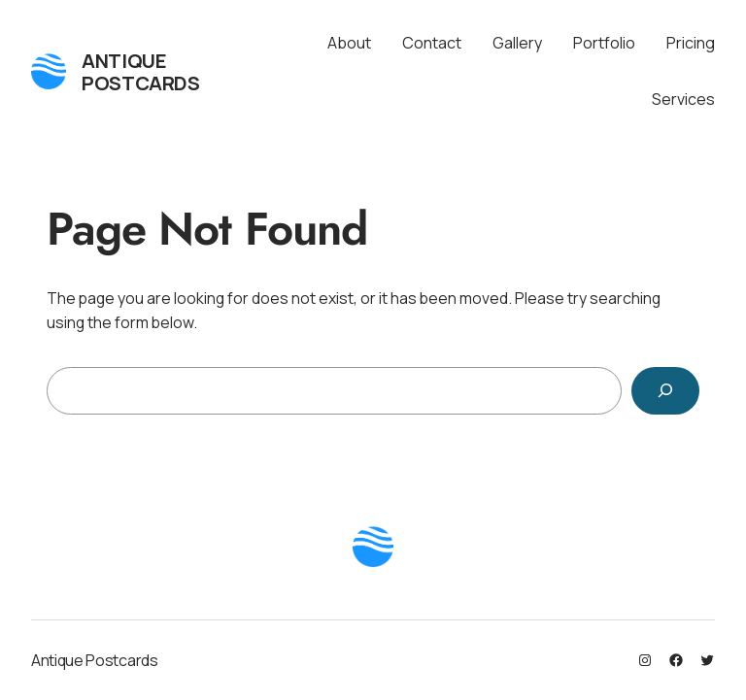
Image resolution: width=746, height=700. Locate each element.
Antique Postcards (140, 72)
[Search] (665, 391)
